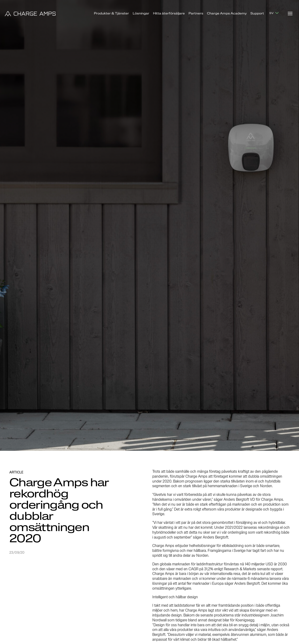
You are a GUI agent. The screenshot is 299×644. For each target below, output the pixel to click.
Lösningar (141, 14)
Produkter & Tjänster (111, 14)
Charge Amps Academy (227, 14)
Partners (196, 14)
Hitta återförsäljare (169, 14)
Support (257, 14)
